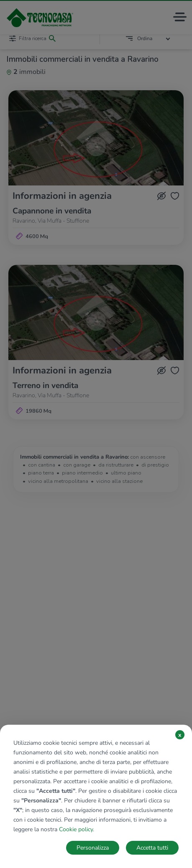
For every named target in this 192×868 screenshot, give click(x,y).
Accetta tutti (152, 848)
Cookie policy (76, 829)
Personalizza (93, 848)
